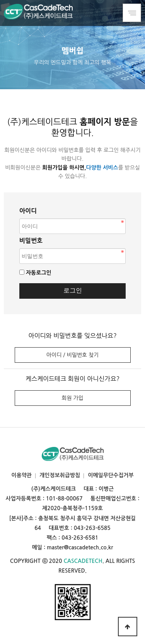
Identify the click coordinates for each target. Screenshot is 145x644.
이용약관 (21, 475)
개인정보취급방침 (60, 475)
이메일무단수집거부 (111, 475)
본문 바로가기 (0, 0)
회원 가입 (72, 398)
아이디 (28, 211)
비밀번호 (31, 241)
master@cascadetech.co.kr (80, 547)
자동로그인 (39, 273)
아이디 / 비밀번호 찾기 (72, 355)
